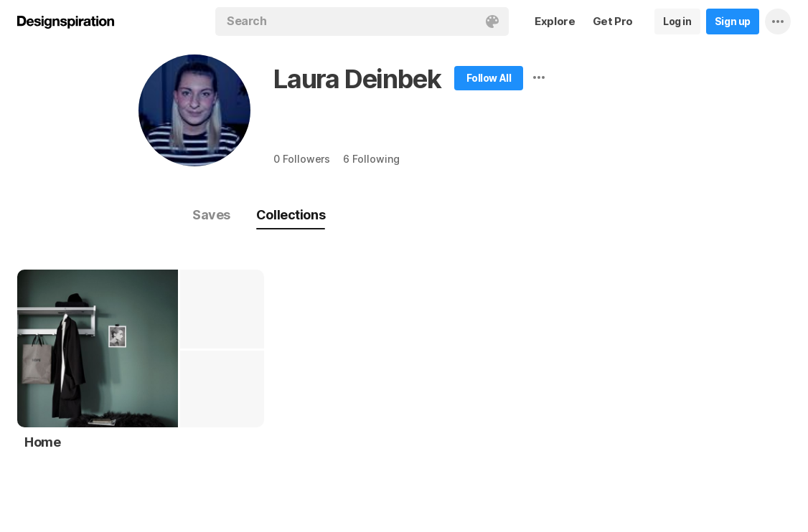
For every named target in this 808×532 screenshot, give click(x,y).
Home (42, 442)
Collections (291, 215)
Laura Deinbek (357, 79)
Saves (211, 215)
